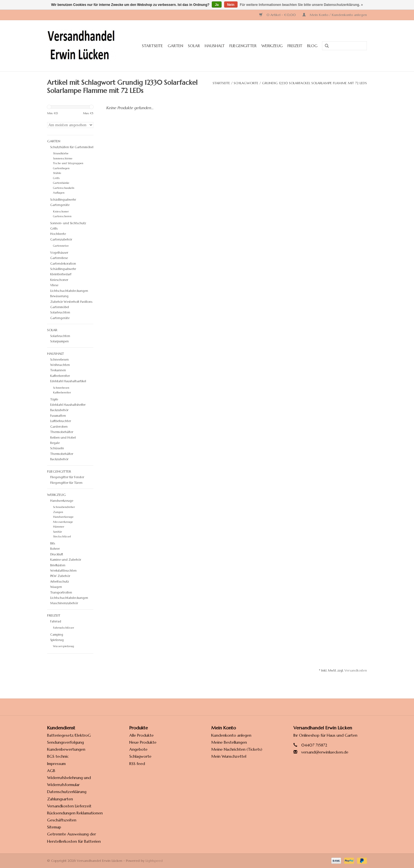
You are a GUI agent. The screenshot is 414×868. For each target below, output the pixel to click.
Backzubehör (59, 459)
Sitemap (54, 827)
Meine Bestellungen (229, 742)
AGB (51, 771)
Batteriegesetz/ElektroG (69, 735)
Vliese (54, 285)
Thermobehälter (62, 432)
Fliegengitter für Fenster (67, 477)
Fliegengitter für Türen (66, 483)
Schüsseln (57, 448)
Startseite (152, 46)
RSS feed (137, 764)
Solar (194, 46)
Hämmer (59, 527)
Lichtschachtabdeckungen (69, 291)
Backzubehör (59, 410)
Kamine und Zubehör (66, 560)
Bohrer (55, 549)
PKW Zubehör (60, 576)
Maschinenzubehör (64, 603)
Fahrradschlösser (64, 628)
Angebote (138, 749)
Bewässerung (59, 296)
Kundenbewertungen (66, 749)
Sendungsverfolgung (65, 742)
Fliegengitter (243, 46)
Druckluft (57, 554)
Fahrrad (56, 621)
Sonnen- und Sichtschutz (68, 223)
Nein (231, 5)
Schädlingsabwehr (63, 200)
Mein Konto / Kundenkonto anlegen (335, 15)
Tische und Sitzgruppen (68, 163)
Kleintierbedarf (61, 274)
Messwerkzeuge (63, 522)
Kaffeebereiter (60, 376)
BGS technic (58, 756)
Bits (53, 543)
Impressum (56, 764)
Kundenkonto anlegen (231, 735)
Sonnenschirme (63, 159)
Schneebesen (59, 359)
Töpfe (54, 399)
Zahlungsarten (60, 799)
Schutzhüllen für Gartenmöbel (72, 147)
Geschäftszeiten (62, 820)
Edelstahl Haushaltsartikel (68, 381)
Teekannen (58, 370)
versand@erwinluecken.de (325, 752)
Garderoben (59, 427)
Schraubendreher (64, 507)
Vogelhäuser (59, 253)
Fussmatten (58, 416)
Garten (175, 46)
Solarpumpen (59, 341)
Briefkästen (58, 565)
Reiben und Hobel (63, 438)
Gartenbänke (61, 183)
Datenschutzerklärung (67, 792)
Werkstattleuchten (63, 571)
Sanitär (58, 532)
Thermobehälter (62, 454)
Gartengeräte (60, 205)
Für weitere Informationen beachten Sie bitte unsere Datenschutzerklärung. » (301, 5)
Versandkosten (356, 670)
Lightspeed (154, 861)
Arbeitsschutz (60, 581)
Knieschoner (61, 212)
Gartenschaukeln (64, 188)
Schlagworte (246, 83)
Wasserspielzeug (64, 646)
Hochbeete (58, 234)
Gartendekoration (63, 264)
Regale (55, 443)
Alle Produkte (142, 735)
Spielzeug (57, 640)
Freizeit (295, 46)
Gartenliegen (61, 168)
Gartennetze (61, 246)
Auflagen (59, 193)
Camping (57, 635)
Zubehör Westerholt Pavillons (71, 302)
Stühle (57, 173)
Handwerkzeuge (62, 501)
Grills (56, 178)
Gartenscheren (62, 216)
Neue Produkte (143, 742)
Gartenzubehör (61, 239)
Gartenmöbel (60, 307)
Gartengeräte (60, 318)
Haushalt (215, 46)
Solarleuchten (60, 312)
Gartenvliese (59, 258)
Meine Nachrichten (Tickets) (237, 749)
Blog (312, 46)
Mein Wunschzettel (229, 756)
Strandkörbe (61, 154)
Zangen (58, 512)
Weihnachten (60, 365)
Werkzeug (272, 46)
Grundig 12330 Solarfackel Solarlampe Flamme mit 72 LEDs (314, 83)
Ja (217, 5)
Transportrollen (61, 592)
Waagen (56, 587)
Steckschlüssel (62, 537)
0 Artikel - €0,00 (278, 15)
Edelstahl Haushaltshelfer (68, 405)
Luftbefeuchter (61, 421)
